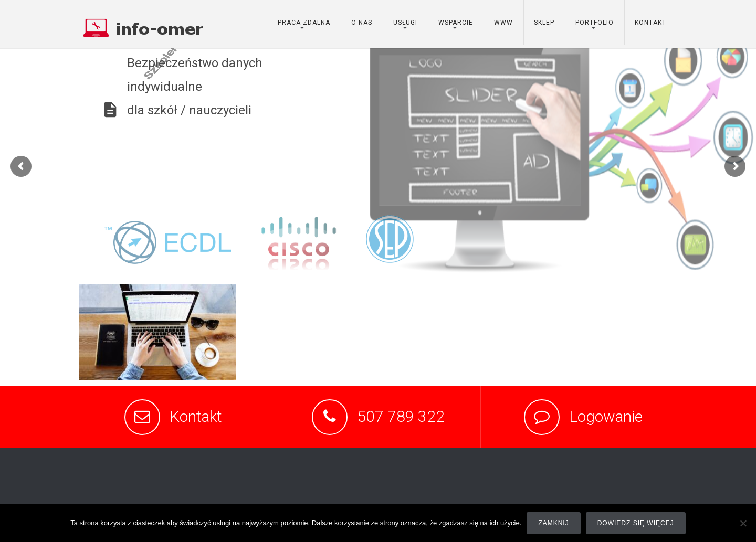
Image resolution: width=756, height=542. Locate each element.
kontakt (650, 23)
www (503, 23)
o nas (362, 23)
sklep (544, 23)
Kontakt (196, 416)
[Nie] (743, 523)
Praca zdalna (304, 23)
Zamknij (553, 523)
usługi (405, 23)
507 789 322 (401, 416)
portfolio (595, 23)
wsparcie (456, 23)
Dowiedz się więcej (636, 523)
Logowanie (606, 416)
